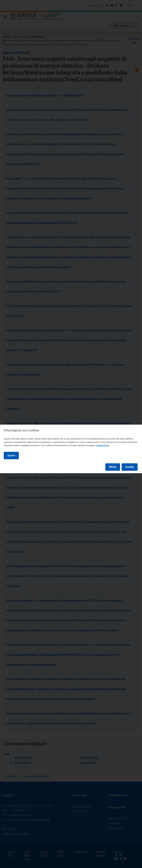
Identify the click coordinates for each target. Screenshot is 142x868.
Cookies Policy (102, 445)
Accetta (130, 467)
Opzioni (11, 456)
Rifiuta (113, 467)
